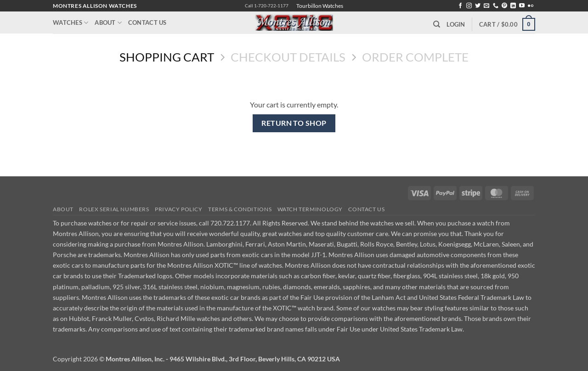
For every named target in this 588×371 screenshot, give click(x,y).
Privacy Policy (179, 209)
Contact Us (147, 22)
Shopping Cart (167, 57)
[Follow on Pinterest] (504, 6)
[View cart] (507, 24)
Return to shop (294, 123)
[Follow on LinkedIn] (513, 6)
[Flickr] (531, 6)
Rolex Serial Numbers (114, 209)
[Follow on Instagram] (469, 6)
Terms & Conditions (240, 209)
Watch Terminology (310, 209)
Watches (71, 23)
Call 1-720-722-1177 (267, 6)
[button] (456, 24)
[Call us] (496, 6)
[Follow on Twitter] (478, 6)
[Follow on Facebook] (460, 6)
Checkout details (288, 57)
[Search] (437, 24)
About (108, 23)
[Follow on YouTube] (522, 6)
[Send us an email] (486, 6)
